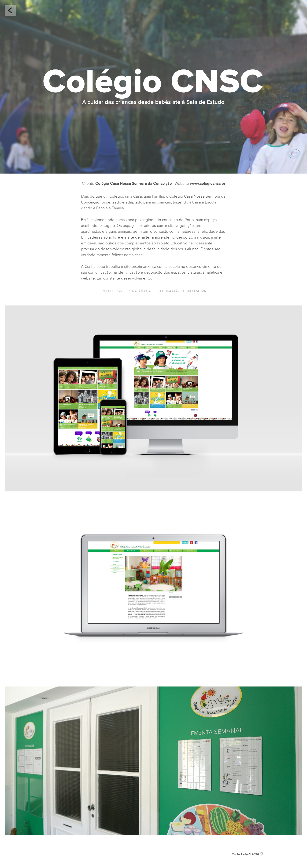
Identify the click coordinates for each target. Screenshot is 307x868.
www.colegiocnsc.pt (207, 184)
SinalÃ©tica (140, 291)
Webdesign (113, 291)
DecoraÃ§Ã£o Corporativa (182, 291)
